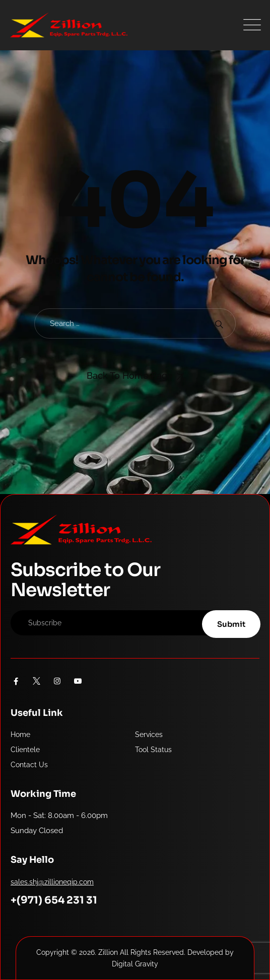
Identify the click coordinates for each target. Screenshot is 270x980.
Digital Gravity (135, 964)
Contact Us (29, 765)
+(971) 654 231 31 (54, 900)
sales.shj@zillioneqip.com (52, 882)
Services (149, 734)
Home (20, 734)
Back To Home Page (130, 376)
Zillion (108, 952)
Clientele (25, 750)
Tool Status (153, 750)
